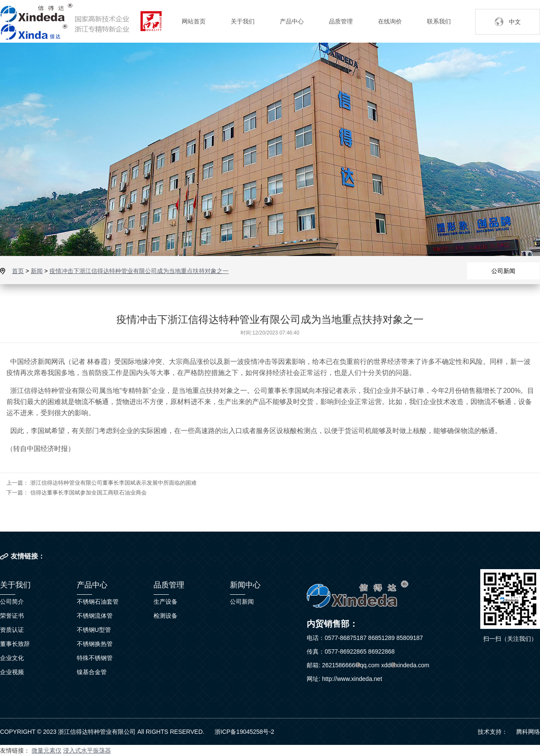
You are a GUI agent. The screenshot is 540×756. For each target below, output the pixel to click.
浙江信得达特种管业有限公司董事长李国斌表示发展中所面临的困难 (113, 483)
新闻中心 (245, 585)
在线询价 (390, 21)
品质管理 (341, 21)
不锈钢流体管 (95, 616)
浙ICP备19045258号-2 (244, 732)
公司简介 (12, 602)
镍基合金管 (92, 672)
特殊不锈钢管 (95, 658)
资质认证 (12, 630)
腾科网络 (528, 732)
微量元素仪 (46, 750)
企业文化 (12, 658)
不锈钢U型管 (94, 630)
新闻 (37, 271)
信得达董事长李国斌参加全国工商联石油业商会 (89, 493)
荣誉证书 (12, 616)
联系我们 (439, 21)
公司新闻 (503, 271)
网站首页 (194, 21)
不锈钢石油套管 (98, 602)
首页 (18, 271)
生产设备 (165, 602)
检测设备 (165, 616)
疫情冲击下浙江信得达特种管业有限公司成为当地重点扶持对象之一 (139, 271)
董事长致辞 (15, 644)
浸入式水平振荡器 (87, 750)
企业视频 (12, 672)
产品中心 (292, 21)
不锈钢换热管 (95, 644)
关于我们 (243, 21)
